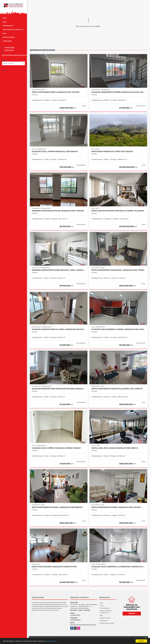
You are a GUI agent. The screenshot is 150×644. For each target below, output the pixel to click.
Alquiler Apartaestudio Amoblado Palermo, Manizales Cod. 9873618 (59, 389)
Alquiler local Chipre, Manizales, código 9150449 (56, 448)
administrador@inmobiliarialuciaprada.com (15, 55)
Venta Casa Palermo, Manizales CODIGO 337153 (54, 567)
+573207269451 (9, 50)
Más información (51, 641)
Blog (4, 33)
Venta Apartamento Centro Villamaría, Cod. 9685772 (117, 389)
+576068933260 (9, 47)
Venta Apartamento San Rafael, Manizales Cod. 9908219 (118, 270)
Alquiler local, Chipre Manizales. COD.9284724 (55, 152)
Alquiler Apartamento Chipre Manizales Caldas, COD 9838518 (118, 92)
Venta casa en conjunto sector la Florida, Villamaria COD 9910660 (118, 211)
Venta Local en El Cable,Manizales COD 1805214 (115, 448)
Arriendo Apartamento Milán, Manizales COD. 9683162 (58, 211)
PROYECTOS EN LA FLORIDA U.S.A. (13, 30)
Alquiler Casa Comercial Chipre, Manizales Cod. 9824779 (118, 329)
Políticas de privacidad (107, 623)
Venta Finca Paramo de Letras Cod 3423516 (112, 152)
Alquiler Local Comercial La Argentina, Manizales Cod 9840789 (118, 567)
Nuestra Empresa (9, 37)
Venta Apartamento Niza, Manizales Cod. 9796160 (56, 92)
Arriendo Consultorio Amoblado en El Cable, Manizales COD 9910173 (59, 270)
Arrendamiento (8, 26)
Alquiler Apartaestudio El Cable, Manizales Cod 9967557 (59, 329)
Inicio (5, 18)
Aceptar (141, 641)
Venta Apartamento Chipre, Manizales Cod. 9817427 (116, 507)
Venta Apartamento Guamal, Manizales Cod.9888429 (57, 507)
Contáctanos (7, 41)
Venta (5, 22)
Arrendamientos (105, 608)
